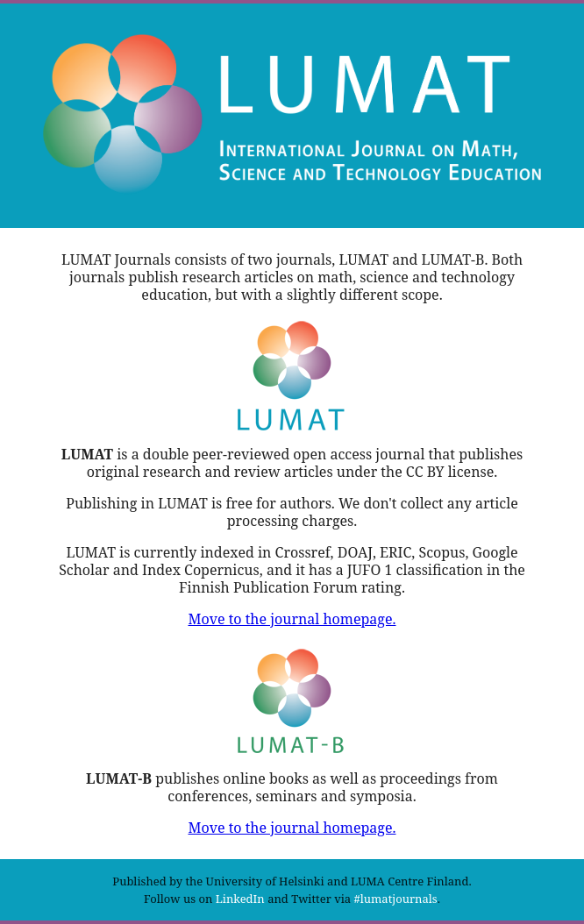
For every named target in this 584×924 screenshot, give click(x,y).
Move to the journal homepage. (292, 619)
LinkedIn (240, 899)
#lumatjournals (396, 899)
